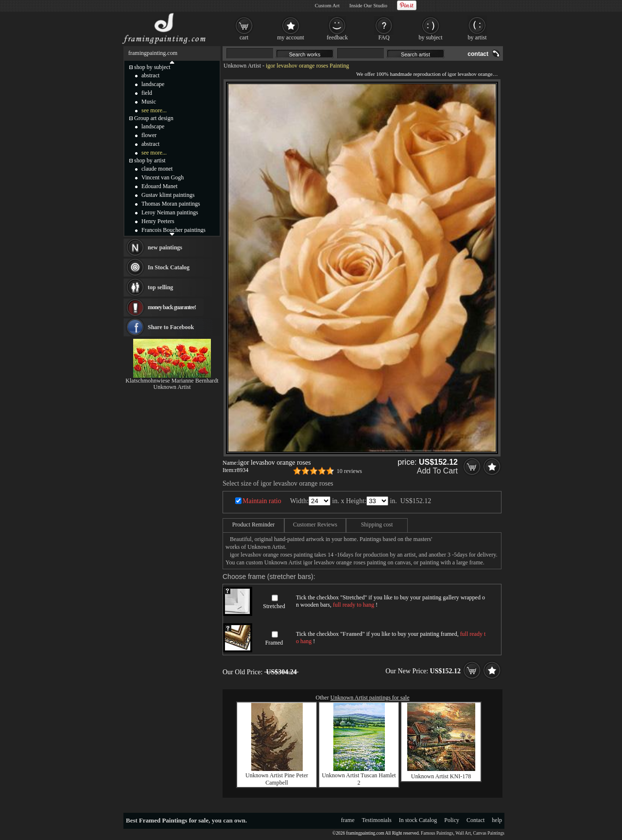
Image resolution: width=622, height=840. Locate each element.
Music (149, 102)
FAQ (384, 37)
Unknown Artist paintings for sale (370, 698)
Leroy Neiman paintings (170, 212)
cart (244, 37)
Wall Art (463, 833)
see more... (154, 110)
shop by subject (152, 67)
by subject (431, 37)
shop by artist (150, 160)
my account (291, 37)
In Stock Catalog (169, 267)
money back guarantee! (172, 307)
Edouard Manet (159, 186)
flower (149, 135)
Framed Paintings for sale (174, 820)
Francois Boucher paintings (173, 230)
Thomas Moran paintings (171, 204)
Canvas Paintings (489, 833)
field (147, 93)
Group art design (154, 118)
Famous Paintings (437, 833)
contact (478, 54)
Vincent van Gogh (163, 177)
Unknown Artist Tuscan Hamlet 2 (359, 779)
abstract (150, 75)
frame (348, 820)
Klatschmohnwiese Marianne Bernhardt (172, 381)
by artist (477, 37)
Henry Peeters (158, 221)
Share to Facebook (171, 327)
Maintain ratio (262, 501)
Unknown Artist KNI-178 (441, 776)
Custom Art (327, 5)
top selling (160, 287)
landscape (153, 84)
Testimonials (377, 820)
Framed (274, 643)
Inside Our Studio (368, 5)
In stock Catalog (418, 820)
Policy (452, 820)
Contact (475, 820)
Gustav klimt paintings (168, 195)
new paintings (165, 247)
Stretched (274, 606)
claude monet (157, 169)
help (497, 820)
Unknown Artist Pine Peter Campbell (277, 779)
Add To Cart (437, 471)
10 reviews (349, 471)
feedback (337, 37)
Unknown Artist (242, 66)
